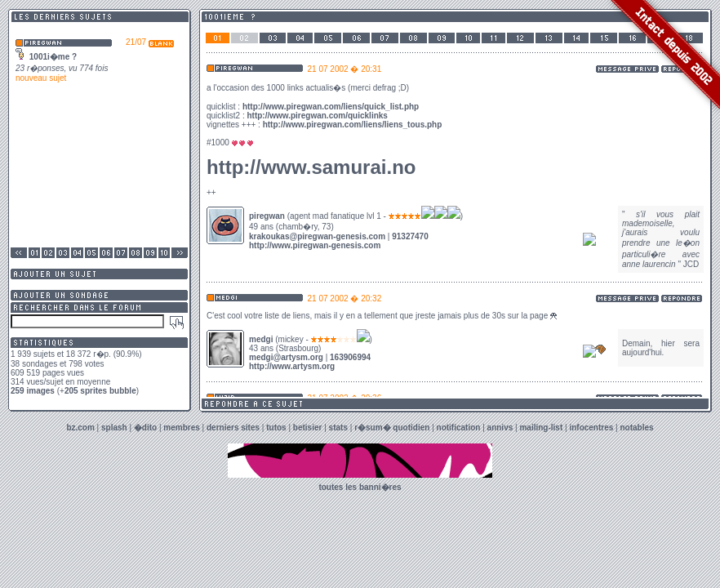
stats (338, 428)
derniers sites (233, 428)
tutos (276, 428)
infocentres (591, 428)
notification (459, 428)
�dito (145, 428)
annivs (500, 428)
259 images (33, 391)
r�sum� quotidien (392, 428)
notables (637, 428)
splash (114, 428)
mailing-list (541, 428)
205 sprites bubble (100, 391)
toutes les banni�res (360, 487)
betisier (308, 428)
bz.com (80, 428)
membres (181, 428)
